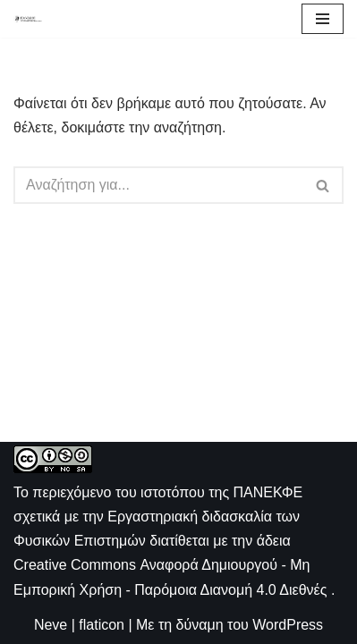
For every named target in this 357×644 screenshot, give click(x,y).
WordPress (288, 625)
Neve (51, 625)
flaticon (102, 625)
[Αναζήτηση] (158, 185)
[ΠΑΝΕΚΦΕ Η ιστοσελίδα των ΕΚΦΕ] (28, 18)
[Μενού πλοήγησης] (323, 19)
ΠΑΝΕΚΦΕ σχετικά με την (158, 517)
